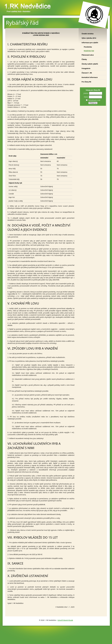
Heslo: (86, 97)
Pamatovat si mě (93, 100)
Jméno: (86, 93)
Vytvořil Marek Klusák (65, 620)
